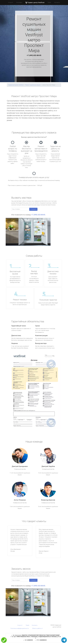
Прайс (49, 2)
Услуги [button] (10, 2)
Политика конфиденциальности (20, 628)
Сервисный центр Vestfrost (16, 85)
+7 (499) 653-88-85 (34, 55)
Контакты (57, 2)
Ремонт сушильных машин (33, 85)
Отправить (33, 209)
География (19, 2)
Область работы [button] (37, 628)
